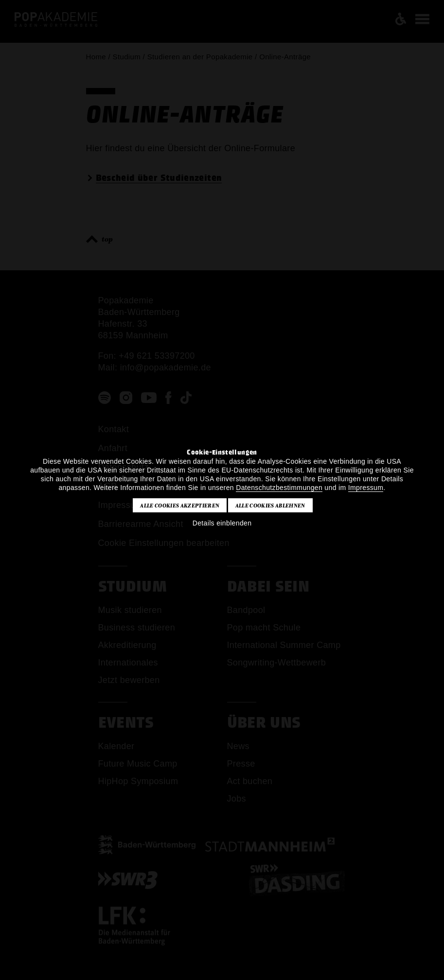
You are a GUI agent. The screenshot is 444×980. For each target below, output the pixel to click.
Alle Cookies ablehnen (270, 506)
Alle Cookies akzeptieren (180, 506)
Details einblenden (222, 523)
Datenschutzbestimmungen (279, 488)
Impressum (366, 488)
